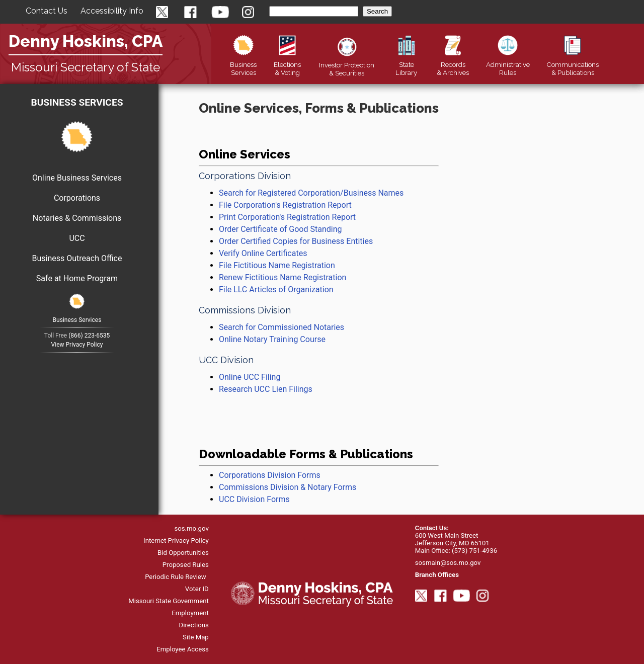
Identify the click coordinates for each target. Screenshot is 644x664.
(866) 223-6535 (89, 336)
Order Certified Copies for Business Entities (296, 241)
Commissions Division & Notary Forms (289, 487)
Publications (573, 64)
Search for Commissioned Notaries (281, 327)
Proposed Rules (186, 565)
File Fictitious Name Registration (277, 265)
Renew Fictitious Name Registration (283, 277)
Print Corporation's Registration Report (287, 217)
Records (453, 64)
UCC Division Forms (254, 499)
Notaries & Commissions (77, 218)
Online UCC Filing (250, 377)
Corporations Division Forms (270, 475)
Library (406, 64)
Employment (190, 613)
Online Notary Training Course (272, 339)
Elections (287, 64)
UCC (77, 238)
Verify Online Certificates (263, 253)
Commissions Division (245, 310)
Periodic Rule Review (176, 577)
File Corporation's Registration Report (285, 205)
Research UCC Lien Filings (266, 389)
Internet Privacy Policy (176, 541)
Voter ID (197, 589)
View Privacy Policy (77, 345)
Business (243, 64)
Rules (508, 64)
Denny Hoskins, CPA (86, 41)
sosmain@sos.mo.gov (448, 563)
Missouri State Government (169, 601)
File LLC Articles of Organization (276, 289)
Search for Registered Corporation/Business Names (311, 193)
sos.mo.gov (191, 528)
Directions (194, 625)
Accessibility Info (112, 11)
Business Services (77, 102)
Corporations (77, 198)
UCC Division (226, 360)
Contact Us (47, 11)
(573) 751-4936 (474, 551)
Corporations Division (245, 176)
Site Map (196, 637)
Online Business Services (77, 178)
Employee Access (183, 649)
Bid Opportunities (183, 553)
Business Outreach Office (77, 258)
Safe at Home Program (77, 278)
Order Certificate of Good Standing (280, 229)
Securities (347, 65)
